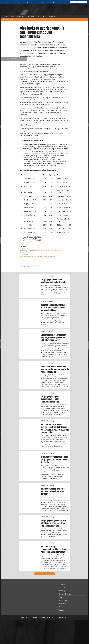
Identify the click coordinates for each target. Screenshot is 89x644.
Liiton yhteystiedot (49, 617)
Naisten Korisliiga (25, 2)
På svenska (48, 2)
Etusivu (6, 16)
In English (42, 2)
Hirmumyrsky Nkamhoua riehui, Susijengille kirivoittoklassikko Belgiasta (55, 460)
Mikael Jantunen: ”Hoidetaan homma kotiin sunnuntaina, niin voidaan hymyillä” (55, 369)
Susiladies (12, 2)
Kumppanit (52, 16)
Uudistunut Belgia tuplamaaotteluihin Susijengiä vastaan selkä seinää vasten (54, 549)
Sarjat (13, 16)
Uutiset (44, 16)
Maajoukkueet (21, 16)
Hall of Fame (36, 2)
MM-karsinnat (36, 266)
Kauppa (53, 2)
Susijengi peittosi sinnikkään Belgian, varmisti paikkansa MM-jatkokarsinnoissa (53, 338)
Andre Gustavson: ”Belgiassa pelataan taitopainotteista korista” (53, 491)
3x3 (31, 2)
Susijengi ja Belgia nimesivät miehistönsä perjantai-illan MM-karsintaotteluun (53, 523)
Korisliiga (17, 2)
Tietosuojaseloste (63, 617)
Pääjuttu (29, 266)
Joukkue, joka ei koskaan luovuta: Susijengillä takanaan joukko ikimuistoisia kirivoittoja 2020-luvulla (55, 429)
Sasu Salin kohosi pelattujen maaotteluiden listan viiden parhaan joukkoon (53, 308)
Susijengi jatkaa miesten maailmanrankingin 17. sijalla (54, 281)
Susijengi (6, 2)
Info (38, 16)
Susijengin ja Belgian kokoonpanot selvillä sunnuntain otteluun (50, 399)
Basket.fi (5, 19)
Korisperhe (31, 16)
